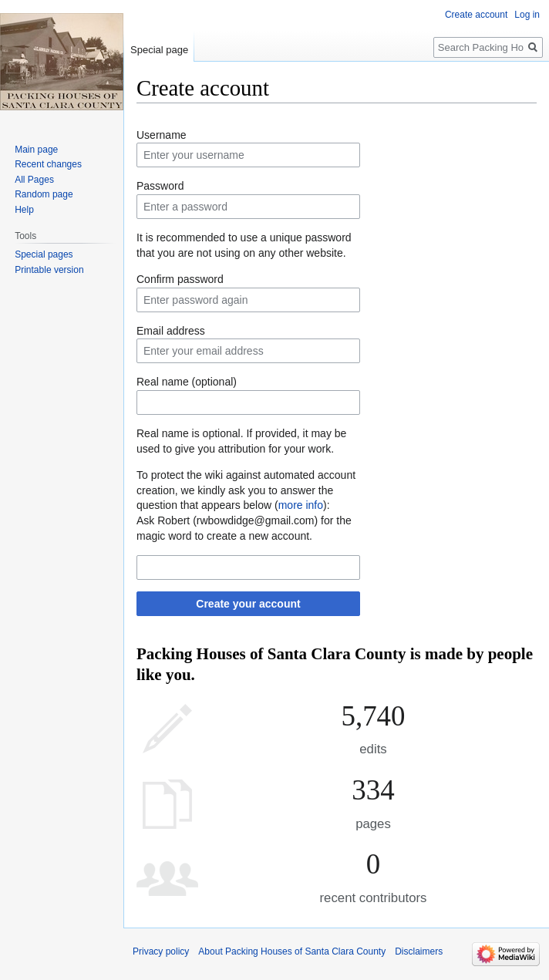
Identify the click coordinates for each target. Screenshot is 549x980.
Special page (159, 50)
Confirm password (180, 279)
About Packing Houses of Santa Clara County (292, 951)
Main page (36, 150)
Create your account (248, 604)
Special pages (44, 254)
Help (24, 210)
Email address (171, 331)
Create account (476, 15)
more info (301, 505)
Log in (527, 15)
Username (162, 135)
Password (160, 186)
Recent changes (48, 164)
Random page (44, 194)
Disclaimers (419, 951)
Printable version (49, 270)
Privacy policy (161, 951)
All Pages (34, 180)
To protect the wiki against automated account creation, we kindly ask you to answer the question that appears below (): (246, 490)
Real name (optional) (187, 382)
